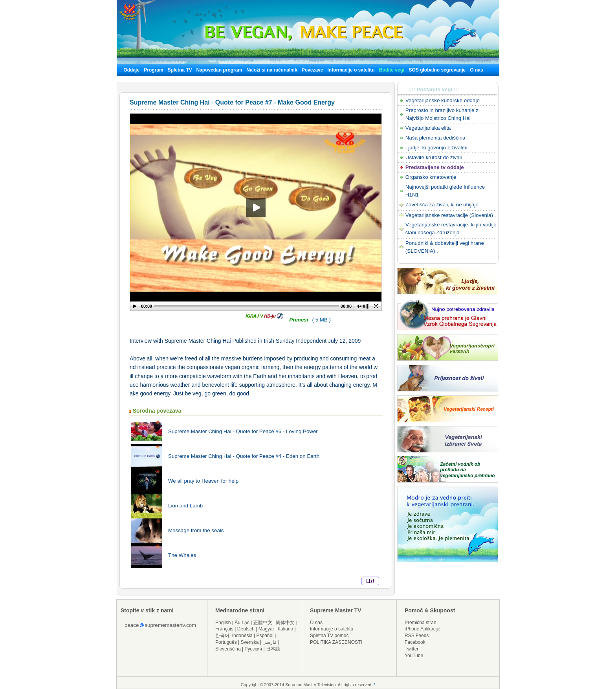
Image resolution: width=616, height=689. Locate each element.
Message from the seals (196, 530)
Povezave (313, 70)
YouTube (414, 656)
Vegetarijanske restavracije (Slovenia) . (451, 215)
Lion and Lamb (185, 506)
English (223, 623)
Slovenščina (228, 649)
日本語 (273, 649)
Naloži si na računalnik (272, 70)
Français (224, 629)
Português (226, 642)
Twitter (412, 649)
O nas (476, 70)
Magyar (266, 629)
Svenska (250, 642)
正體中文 (263, 623)
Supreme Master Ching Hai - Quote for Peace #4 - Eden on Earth (244, 456)
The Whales (182, 555)
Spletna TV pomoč (329, 636)
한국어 (222, 636)
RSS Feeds (417, 636)
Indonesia (242, 636)
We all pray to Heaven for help (203, 481)
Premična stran (421, 623)
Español (265, 636)
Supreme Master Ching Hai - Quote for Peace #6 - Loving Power (243, 431)
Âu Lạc (242, 623)
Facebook (415, 642)
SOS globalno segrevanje (437, 70)
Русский (254, 649)
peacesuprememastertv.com (160, 625)
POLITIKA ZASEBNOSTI (336, 642)
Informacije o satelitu (351, 70)
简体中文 (285, 623)
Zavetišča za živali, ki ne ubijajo (442, 205)
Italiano (285, 629)
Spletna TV (181, 70)
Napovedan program (219, 70)
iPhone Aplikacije (423, 629)
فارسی (269, 642)
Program (153, 70)
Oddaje (131, 70)
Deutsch (246, 629)
